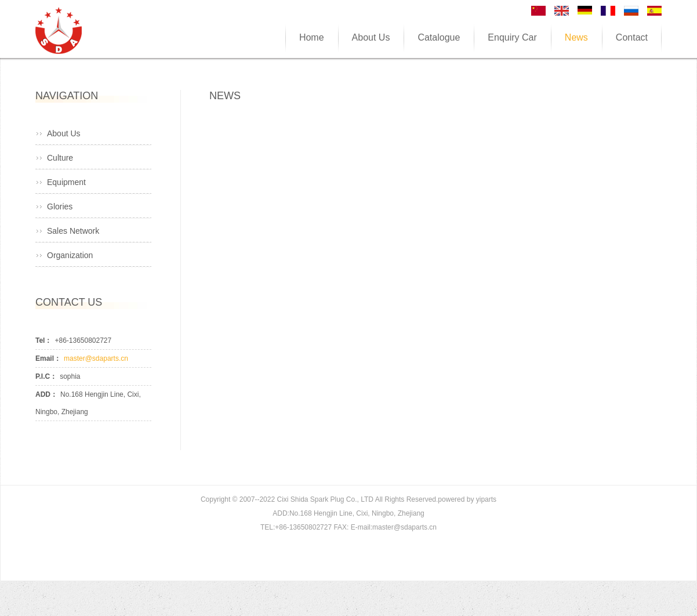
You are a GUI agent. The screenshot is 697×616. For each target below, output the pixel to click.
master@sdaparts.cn (96, 358)
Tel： (43, 340)
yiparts (486, 499)
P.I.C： (46, 376)
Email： (48, 358)
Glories (60, 206)
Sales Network (73, 231)
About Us (64, 133)
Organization (70, 255)
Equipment (66, 182)
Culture (60, 158)
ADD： (46, 394)
